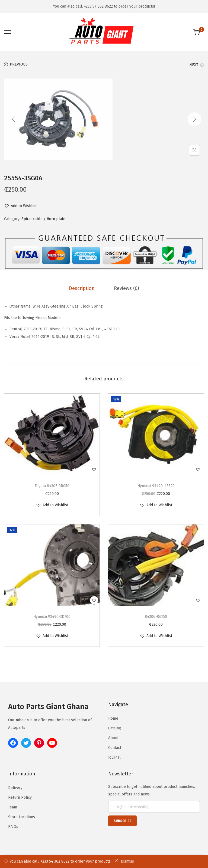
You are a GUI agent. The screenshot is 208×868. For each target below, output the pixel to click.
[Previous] (14, 119)
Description (83, 288)
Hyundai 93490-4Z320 (156, 486)
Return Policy (20, 797)
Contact (115, 747)
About (113, 738)
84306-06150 (156, 616)
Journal (114, 757)
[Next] (194, 119)
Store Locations (22, 817)
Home (113, 718)
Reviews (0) (126, 288)
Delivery (15, 787)
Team (13, 807)
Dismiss (124, 861)
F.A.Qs (13, 826)
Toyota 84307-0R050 (52, 486)
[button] (20, 206)
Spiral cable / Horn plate (43, 219)
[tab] (83, 288)
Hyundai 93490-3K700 (52, 616)
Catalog (115, 728)
